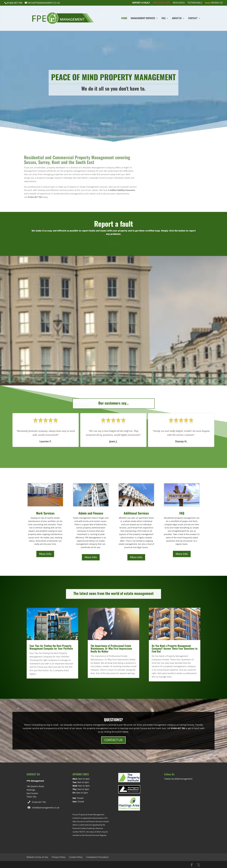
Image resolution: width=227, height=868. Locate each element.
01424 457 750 (39, 802)
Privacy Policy (59, 857)
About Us (177, 18)
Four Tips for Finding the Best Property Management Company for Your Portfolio (51, 647)
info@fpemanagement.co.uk (46, 808)
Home (124, 18)
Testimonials (195, 3)
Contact (193, 18)
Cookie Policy (76, 857)
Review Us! (214, 3)
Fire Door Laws (161, 3)
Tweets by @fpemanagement (178, 779)
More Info (45, 554)
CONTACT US (113, 740)
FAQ (163, 18)
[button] (103, 456)
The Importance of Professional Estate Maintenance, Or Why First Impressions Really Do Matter (111, 649)
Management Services (143, 18)
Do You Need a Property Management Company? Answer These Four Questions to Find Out (175, 649)
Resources (179, 3)
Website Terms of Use (37, 857)
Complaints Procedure (97, 857)
